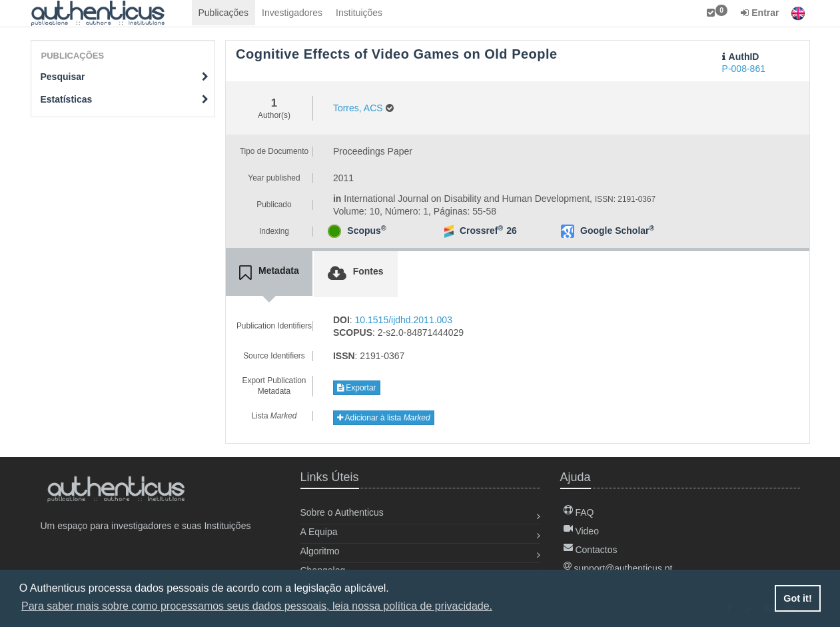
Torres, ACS (358, 108)
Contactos (591, 550)
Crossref (481, 231)
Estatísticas (125, 99)
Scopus (366, 231)
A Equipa (319, 532)
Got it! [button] (797, 598)
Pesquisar (125, 77)
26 (512, 231)
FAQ (579, 512)
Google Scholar (617, 231)
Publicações (224, 13)
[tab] (269, 273)
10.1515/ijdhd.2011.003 (404, 320)
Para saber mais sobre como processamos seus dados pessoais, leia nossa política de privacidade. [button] (257, 606)
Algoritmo (320, 551)
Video (581, 531)
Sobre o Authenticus (342, 512)
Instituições (359, 13)
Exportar (357, 388)
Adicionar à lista (384, 418)
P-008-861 (744, 69)
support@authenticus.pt (618, 568)
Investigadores (292, 13)
